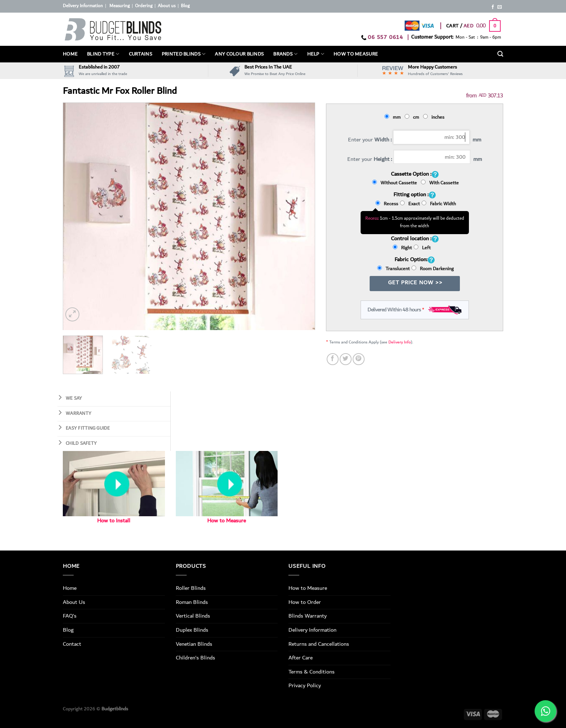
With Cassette (440, 183)
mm (394, 117)
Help (316, 54)
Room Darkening (433, 269)
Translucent (393, 269)
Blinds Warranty (308, 616)
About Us (74, 602)
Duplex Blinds (192, 630)
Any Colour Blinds (239, 54)
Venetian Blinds (194, 644)
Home (70, 54)
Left (422, 248)
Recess (387, 204)
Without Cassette (396, 183)
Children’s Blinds (195, 658)
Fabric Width (439, 204)
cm (413, 117)
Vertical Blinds (193, 616)
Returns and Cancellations (319, 644)
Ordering (144, 6)
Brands (285, 54)
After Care (301, 658)
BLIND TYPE (103, 54)
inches (435, 117)
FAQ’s (70, 616)
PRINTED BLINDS (184, 54)
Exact (410, 204)
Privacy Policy (305, 685)
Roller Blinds (191, 588)
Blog (185, 6)
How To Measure (356, 54)
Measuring (119, 6)
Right (402, 248)
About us (167, 6)
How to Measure (227, 521)
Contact (72, 644)
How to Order (305, 602)
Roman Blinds (192, 602)
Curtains (141, 54)
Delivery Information (83, 6)
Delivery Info (400, 342)
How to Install (114, 521)
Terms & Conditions (312, 672)
